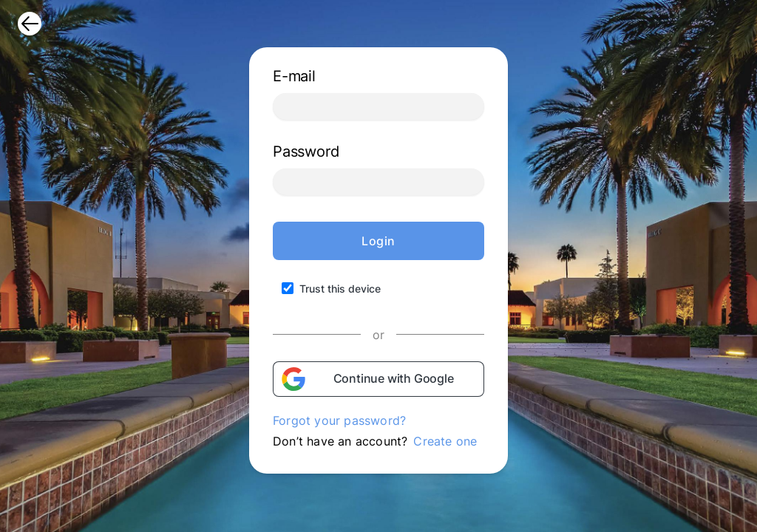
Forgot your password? (339, 420)
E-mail (294, 76)
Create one (445, 441)
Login (378, 241)
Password (306, 151)
